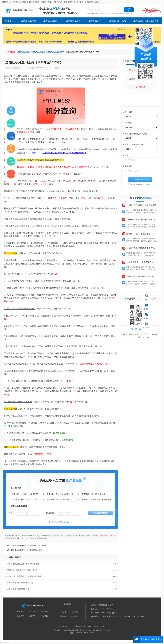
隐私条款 (20, 616)
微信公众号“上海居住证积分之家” (121, 14)
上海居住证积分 (29, 21)
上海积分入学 (95, 21)
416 (62, 68)
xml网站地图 (66, 604)
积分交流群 (103, 14)
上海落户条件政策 (117, 21)
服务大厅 (95, 14)
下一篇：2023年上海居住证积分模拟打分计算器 (23, 550)
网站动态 (32, 612)
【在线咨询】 (105, 536)
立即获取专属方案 (100, 513)
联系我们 (32, 616)
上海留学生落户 (73, 21)
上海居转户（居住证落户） (146, 21)
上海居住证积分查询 (56, 52)
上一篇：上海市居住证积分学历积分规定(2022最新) (24, 545)
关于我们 (20, 612)
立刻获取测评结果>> (140, 180)
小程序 (63, 617)
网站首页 (9, 21)
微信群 (75, 612)
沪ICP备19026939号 (88, 630)
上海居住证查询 (51, 21)
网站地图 (44, 616)
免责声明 (44, 612)
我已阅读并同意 (62, 522)
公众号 (63, 612)
